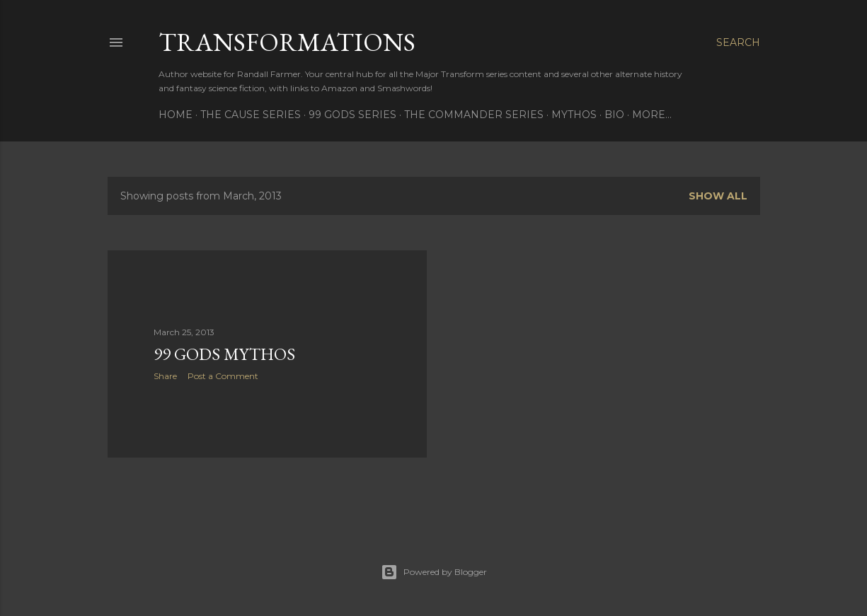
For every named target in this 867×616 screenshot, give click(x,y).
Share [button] (165, 376)
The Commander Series (474, 115)
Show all (718, 196)
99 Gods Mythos (224, 354)
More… (652, 115)
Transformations (287, 42)
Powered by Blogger (434, 572)
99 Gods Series (352, 115)
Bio (614, 115)
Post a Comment (223, 376)
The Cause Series (251, 115)
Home (176, 115)
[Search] (738, 42)
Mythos (574, 115)
